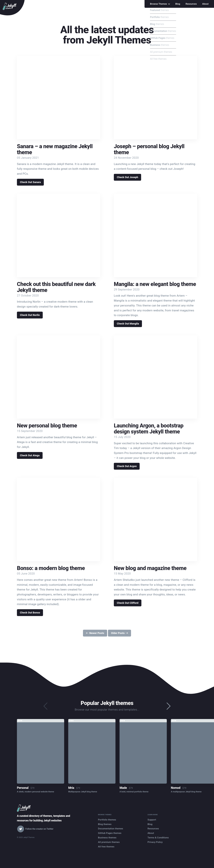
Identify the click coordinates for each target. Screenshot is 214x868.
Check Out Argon (127, 466)
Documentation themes (111, 829)
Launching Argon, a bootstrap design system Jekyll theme (149, 429)
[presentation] (169, 706)
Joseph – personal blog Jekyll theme (149, 149)
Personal (23, 788)
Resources (191, 4)
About (205, 4)
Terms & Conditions (158, 838)
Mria (71, 788)
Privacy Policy (155, 842)
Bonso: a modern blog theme (51, 568)
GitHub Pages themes (110, 833)
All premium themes (109, 842)
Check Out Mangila (128, 324)
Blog (178, 4)
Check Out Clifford (128, 603)
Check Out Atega (30, 455)
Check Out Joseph (127, 177)
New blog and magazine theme (150, 568)
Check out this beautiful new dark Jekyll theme (56, 287)
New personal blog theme (47, 426)
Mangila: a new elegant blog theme (155, 284)
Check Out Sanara (30, 182)
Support (152, 820)
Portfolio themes (107, 820)
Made (123, 788)
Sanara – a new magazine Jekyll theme (55, 149)
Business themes (107, 838)
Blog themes (105, 824)
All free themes (106, 847)
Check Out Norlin (30, 315)
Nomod (176, 788)
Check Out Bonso (30, 613)
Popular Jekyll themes (107, 703)
